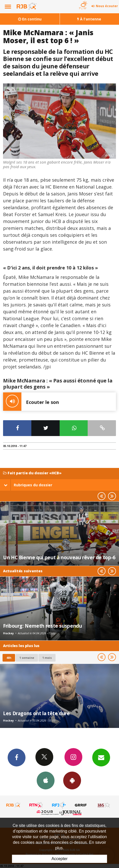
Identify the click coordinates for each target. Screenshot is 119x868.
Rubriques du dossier (28, 485)
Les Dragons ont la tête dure (36, 713)
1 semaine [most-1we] (27, 658)
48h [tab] (9, 658)
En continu (30, 19)
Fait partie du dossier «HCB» (32, 473)
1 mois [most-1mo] (47, 658)
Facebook (17, 757)
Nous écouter (107, 6)
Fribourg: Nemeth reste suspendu (42, 626)
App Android (72, 780)
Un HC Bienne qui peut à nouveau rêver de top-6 (59, 557)
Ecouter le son (31, 402)
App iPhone (46, 780)
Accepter (59, 859)
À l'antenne (89, 19)
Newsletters (101, 757)
